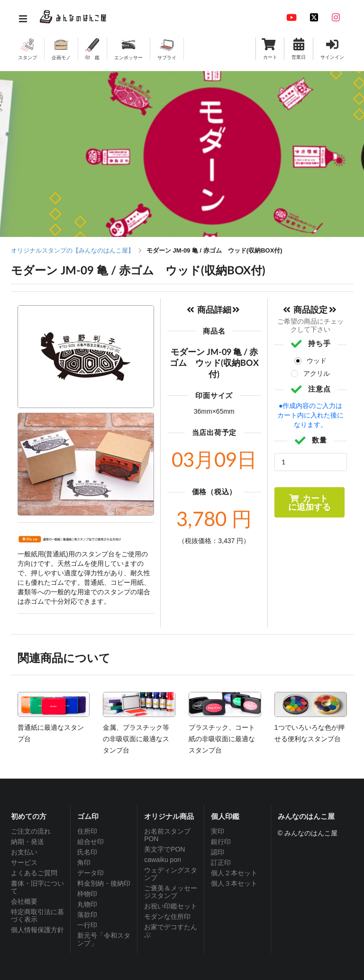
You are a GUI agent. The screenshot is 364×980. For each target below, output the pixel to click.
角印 (84, 862)
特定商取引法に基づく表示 (37, 916)
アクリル (317, 373)
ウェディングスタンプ (171, 874)
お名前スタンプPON (167, 835)
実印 (218, 831)
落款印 (87, 915)
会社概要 (24, 901)
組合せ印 (91, 842)
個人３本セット (234, 883)
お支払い (24, 852)
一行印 (87, 925)
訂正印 (221, 862)
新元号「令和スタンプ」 (104, 939)
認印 (218, 852)
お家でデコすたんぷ (171, 931)
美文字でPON (164, 849)
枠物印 (87, 894)
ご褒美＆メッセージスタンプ (171, 892)
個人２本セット (234, 873)
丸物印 (87, 904)
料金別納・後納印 (104, 883)
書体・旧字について (37, 887)
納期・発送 (27, 842)
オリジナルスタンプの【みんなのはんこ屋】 (73, 250)
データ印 (91, 873)
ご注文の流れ (31, 831)
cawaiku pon (163, 860)
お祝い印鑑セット (171, 906)
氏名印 (87, 852)
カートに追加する (309, 502)
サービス (24, 862)
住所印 (87, 831)
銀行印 (221, 842)
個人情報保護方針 (37, 930)
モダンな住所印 (167, 916)
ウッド (317, 361)
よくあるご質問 (34, 873)
